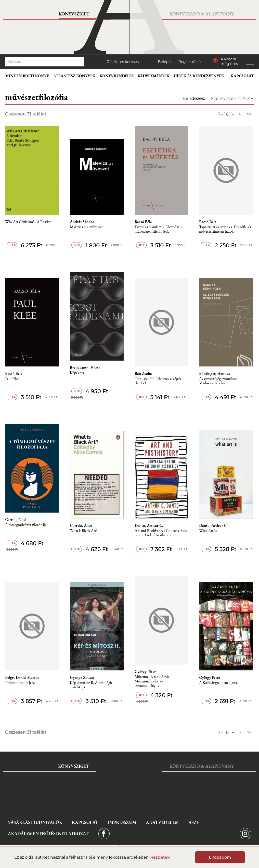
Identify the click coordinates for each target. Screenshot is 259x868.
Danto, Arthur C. (149, 526)
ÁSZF (194, 822)
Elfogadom (220, 857)
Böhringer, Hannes (214, 374)
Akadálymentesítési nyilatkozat (48, 834)
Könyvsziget (74, 14)
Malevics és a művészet (86, 227)
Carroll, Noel (16, 520)
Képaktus (77, 373)
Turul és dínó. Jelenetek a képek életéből (158, 381)
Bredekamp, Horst (85, 368)
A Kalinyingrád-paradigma (218, 683)
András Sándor (82, 222)
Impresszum (122, 822)
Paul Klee (12, 379)
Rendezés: (194, 99)
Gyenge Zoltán (82, 678)
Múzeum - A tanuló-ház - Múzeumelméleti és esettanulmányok (153, 681)
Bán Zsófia (143, 374)
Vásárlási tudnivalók (35, 822)
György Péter (145, 672)
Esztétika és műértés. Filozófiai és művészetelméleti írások (159, 229)
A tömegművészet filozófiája (26, 525)
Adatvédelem (162, 822)
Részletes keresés (123, 62)
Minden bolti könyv (27, 76)
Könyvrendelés (117, 76)
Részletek (160, 857)
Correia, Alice (81, 526)
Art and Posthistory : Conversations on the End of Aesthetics (161, 533)
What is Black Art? (84, 531)
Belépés (165, 62)
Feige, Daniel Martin (22, 678)
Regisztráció (189, 62)
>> (249, 114)
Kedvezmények (154, 76)
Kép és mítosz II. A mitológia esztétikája (91, 685)
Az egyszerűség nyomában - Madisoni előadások (219, 381)
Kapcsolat (242, 76)
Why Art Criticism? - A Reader (28, 222)
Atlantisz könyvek (74, 76)
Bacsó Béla (143, 222)
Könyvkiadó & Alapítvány (202, 14)
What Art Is (208, 531)
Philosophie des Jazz (20, 683)
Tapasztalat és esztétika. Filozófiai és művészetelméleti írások (225, 229)
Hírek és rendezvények (199, 76)
